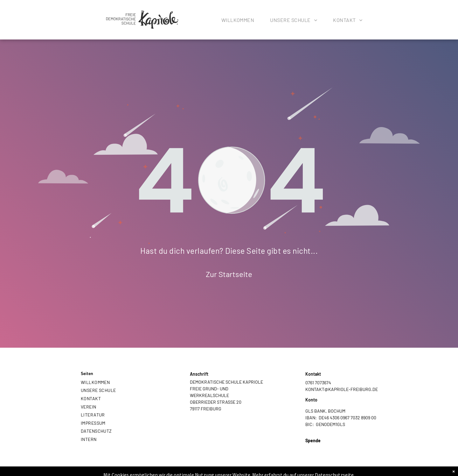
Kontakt (313, 374)
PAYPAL (313, 447)
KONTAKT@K (318, 389)
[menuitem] (238, 21)
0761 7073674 (318, 383)
